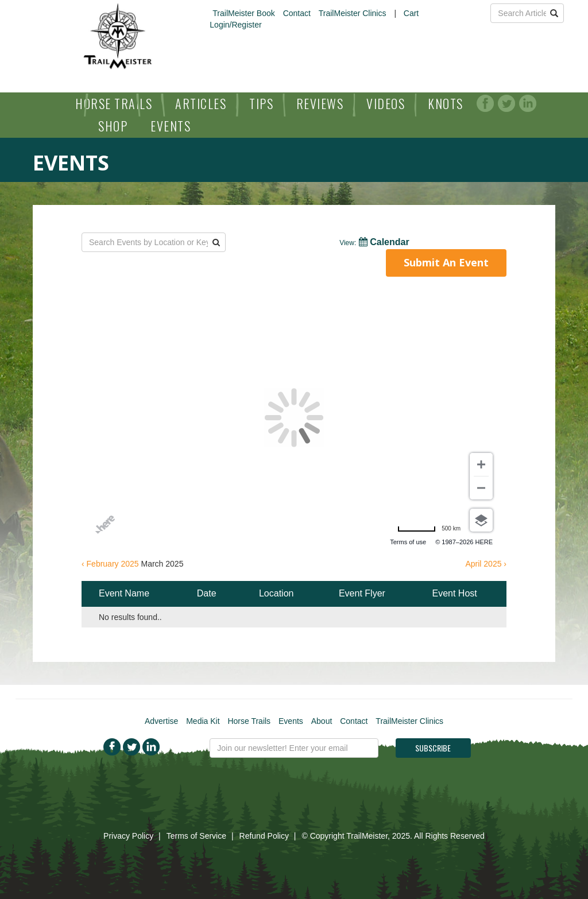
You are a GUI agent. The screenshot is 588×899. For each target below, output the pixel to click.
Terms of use (408, 542)
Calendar (374, 242)
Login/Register (235, 25)
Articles (201, 103)
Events (171, 126)
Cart (411, 13)
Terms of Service (196, 836)
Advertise (161, 721)
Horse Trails (114, 103)
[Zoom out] (481, 488)
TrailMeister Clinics (353, 13)
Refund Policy (264, 836)
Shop (113, 126)
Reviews (320, 103)
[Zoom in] (481, 464)
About (322, 721)
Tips (261, 103)
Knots (446, 103)
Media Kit (203, 721)
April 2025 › (486, 564)
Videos (386, 103)
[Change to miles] (429, 529)
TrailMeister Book (243, 13)
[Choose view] (481, 520)
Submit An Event (446, 262)
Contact (297, 13)
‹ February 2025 (110, 564)
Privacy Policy (128, 836)
